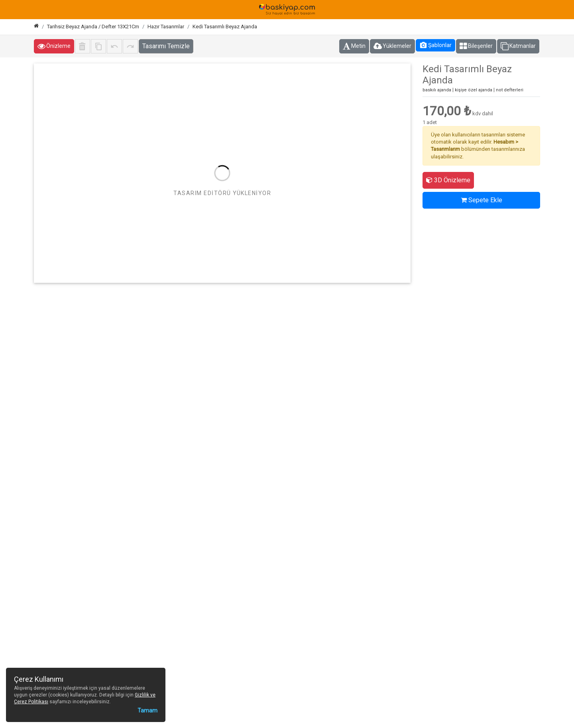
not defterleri (510, 90)
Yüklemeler (392, 46)
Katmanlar (518, 46)
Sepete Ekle (482, 200)
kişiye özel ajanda (474, 90)
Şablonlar (435, 45)
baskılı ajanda (437, 90)
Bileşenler (476, 46)
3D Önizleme (448, 180)
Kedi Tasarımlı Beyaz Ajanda (225, 27)
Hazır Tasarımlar (166, 27)
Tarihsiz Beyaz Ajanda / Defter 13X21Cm (93, 27)
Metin (354, 46)
